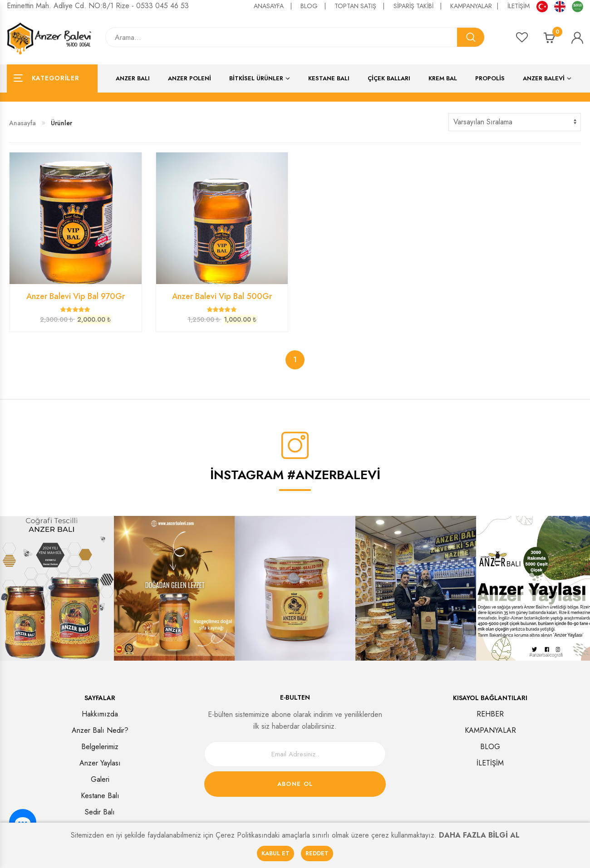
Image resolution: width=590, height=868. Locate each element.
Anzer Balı (133, 78)
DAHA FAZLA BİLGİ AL (479, 835)
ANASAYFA (275, 6)
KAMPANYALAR (475, 6)
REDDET (317, 853)
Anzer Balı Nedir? (100, 730)
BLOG (315, 6)
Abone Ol (295, 784)
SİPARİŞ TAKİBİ (420, 6)
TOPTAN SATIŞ (361, 6)
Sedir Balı (100, 812)
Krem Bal (443, 78)
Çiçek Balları (389, 78)
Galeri (100, 779)
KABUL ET (275, 853)
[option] (174, 588)
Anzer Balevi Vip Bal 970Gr (76, 296)
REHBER (490, 714)
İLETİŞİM (519, 6)
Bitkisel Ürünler (256, 78)
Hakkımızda (100, 714)
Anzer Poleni (189, 78)
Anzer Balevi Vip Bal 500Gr (222, 296)
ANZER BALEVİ (544, 78)
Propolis (490, 78)
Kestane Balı (329, 78)
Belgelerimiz (100, 747)
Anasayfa (22, 123)
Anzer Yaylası (100, 763)
